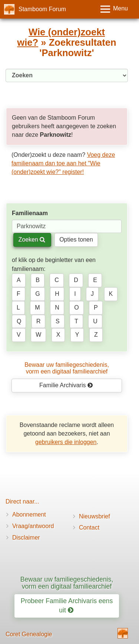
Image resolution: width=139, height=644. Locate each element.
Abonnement (29, 514)
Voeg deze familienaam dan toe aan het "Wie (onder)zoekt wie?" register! (63, 163)
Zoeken (32, 240)
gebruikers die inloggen (66, 442)
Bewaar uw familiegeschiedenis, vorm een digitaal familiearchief (67, 583)
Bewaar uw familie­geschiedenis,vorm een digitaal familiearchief (67, 368)
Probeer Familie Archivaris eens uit (67, 606)
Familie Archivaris (66, 385)
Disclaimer (26, 538)
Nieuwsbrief (95, 516)
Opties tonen (76, 240)
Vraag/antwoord (33, 526)
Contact (89, 528)
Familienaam (30, 213)
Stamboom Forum (42, 9)
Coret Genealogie (29, 634)
